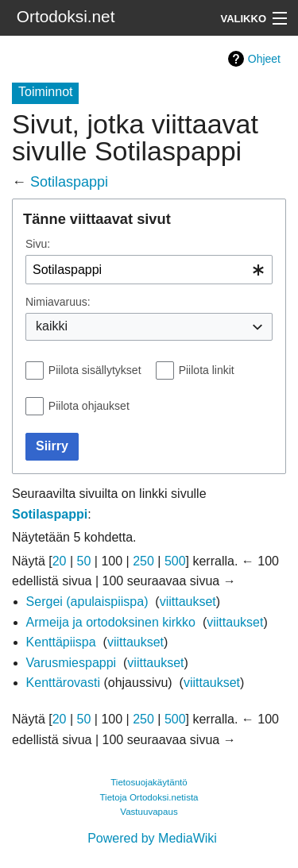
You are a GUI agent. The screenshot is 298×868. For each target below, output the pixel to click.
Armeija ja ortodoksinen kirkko (111, 622)
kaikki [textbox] (52, 326)
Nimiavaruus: (58, 302)
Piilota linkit (207, 370)
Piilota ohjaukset (89, 406)
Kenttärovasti (63, 683)
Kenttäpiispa (61, 642)
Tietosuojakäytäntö (149, 782)
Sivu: (38, 244)
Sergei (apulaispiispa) (87, 602)
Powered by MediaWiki (152, 838)
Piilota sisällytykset (95, 370)
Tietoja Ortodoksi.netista (149, 797)
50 (84, 561)
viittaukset (188, 602)
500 (175, 561)
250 (143, 561)
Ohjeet (264, 59)
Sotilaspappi (69, 182)
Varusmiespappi (72, 663)
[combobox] (149, 270)
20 (60, 561)
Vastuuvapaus (149, 812)
